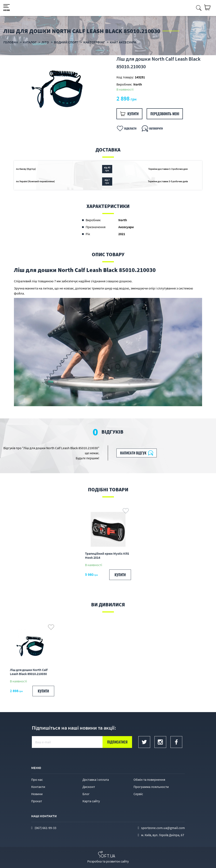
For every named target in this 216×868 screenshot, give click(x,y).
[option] (61, 88)
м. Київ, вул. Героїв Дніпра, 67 (163, 835)
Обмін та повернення (149, 780)
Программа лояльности (151, 787)
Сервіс (138, 794)
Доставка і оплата (96, 780)
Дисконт (89, 787)
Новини (37, 794)
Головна (11, 42)
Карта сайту (91, 801)
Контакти (38, 787)
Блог (86, 794)
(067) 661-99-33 (45, 828)
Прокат (37, 801)
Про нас (37, 780)
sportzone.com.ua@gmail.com (163, 828)
